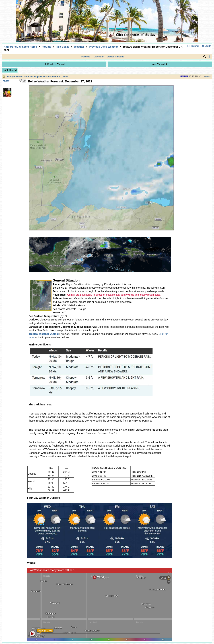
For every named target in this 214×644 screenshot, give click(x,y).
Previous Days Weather (103, 47)
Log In (206, 46)
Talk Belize (63, 47)
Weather (79, 47)
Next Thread (160, 64)
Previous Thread (54, 64)
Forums (47, 47)
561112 (208, 76)
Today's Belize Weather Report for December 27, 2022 (37, 77)
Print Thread (10, 70)
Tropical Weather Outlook (44, 334)
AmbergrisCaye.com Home (20, 47)
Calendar (99, 57)
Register (193, 46)
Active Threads (116, 57)
